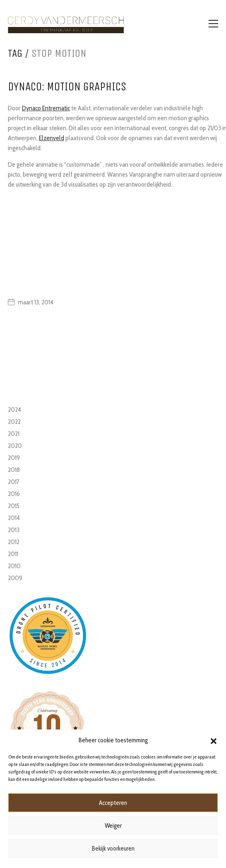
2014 (14, 518)
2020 (15, 446)
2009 (15, 578)
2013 (14, 530)
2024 (14, 410)
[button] (214, 740)
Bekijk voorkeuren (113, 849)
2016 (14, 494)
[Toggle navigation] (213, 24)
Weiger (113, 826)
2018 (14, 470)
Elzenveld (52, 138)
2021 (14, 434)
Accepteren (113, 803)
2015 (14, 506)
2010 (14, 566)
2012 (14, 542)
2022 (14, 422)
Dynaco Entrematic (46, 108)
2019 (14, 458)
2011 (13, 554)
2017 (14, 482)
